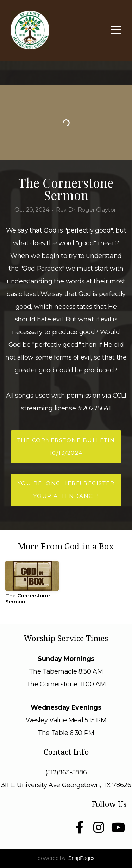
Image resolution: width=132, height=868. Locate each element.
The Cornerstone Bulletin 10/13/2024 (66, 447)
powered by (66, 858)
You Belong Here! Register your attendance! (66, 490)
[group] (32, 585)
